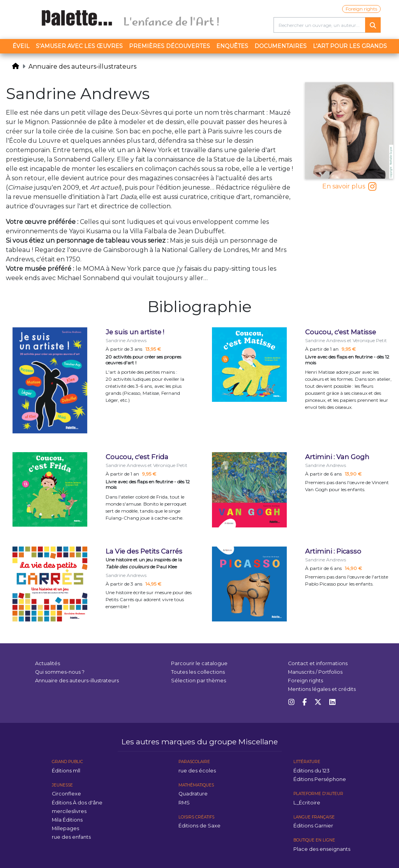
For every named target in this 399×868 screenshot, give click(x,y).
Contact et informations (318, 663)
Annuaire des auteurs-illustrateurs (82, 67)
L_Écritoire (307, 803)
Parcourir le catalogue (199, 663)
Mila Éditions (67, 820)
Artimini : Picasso (333, 551)
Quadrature (193, 794)
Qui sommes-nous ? (60, 672)
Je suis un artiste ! (135, 332)
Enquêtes (232, 46)
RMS (184, 803)
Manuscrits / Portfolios (315, 672)
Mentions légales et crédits (322, 689)
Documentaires (281, 46)
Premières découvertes (169, 46)
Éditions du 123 (312, 771)
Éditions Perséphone (320, 779)
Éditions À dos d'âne (77, 803)
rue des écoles (197, 771)
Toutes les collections (198, 672)
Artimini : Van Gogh (337, 457)
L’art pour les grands (350, 46)
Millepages (65, 828)
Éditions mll (66, 771)
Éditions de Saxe (199, 826)
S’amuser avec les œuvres (79, 46)
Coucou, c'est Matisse (341, 332)
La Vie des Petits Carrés (144, 551)
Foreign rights (361, 9)
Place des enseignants (322, 849)
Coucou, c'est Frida (137, 457)
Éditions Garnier (313, 826)
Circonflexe (66, 794)
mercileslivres (69, 811)
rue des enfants (71, 837)
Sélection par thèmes (199, 681)
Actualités (48, 663)
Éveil (21, 46)
